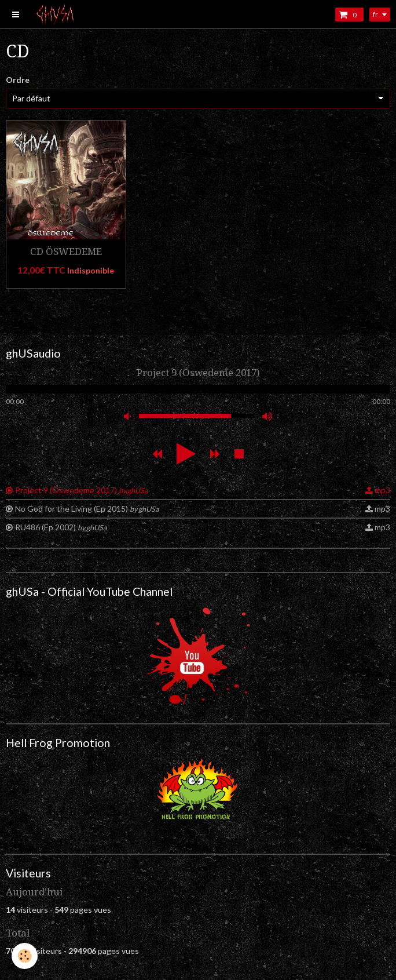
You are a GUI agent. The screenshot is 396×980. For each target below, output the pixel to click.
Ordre (18, 80)
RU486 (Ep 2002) (61, 527)
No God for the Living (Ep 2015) (87, 509)
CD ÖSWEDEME (66, 252)
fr (375, 14)
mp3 (382, 490)
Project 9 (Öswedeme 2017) (81, 490)
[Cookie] (25, 956)
